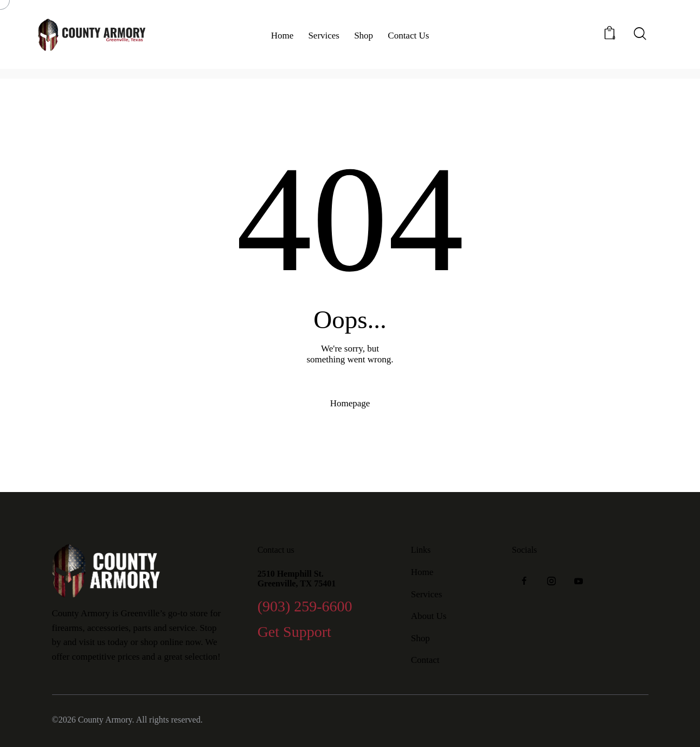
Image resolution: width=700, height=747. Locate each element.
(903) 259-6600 (305, 607)
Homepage (350, 403)
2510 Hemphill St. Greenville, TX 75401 (297, 579)
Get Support (294, 632)
